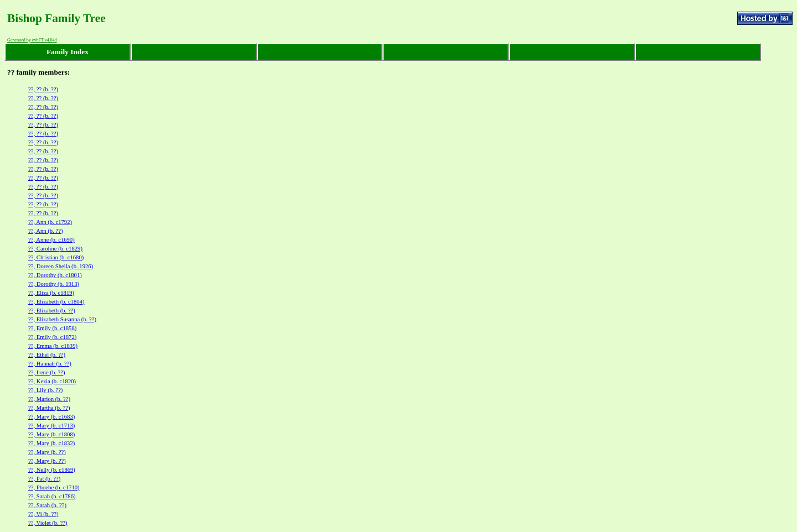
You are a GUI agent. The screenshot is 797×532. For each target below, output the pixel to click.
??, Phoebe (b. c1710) (54, 487)
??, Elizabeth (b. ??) (52, 311)
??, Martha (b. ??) (49, 408)
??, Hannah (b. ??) (50, 364)
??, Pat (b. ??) (44, 479)
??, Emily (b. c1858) (52, 328)
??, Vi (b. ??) (43, 514)
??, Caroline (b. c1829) (55, 249)
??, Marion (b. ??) (49, 399)
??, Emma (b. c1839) (53, 346)
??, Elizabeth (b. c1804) (56, 302)
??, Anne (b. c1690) (51, 240)
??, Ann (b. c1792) (50, 222)
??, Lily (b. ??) (45, 390)
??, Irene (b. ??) (47, 372)
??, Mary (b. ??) (47, 452)
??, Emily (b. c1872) (52, 337)
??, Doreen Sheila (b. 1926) (61, 266)
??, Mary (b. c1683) (51, 417)
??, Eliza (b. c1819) (51, 293)
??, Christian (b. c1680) (56, 257)
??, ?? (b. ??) (43, 89)
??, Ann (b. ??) (45, 231)
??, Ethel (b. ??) (47, 355)
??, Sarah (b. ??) (47, 505)
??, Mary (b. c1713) (51, 426)
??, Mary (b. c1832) (51, 443)
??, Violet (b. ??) (48, 523)
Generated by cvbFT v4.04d (32, 40)
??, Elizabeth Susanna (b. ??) (62, 319)
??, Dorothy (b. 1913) (54, 284)
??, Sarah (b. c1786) (52, 496)
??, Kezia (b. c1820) (52, 381)
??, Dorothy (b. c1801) (55, 275)
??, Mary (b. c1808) (51, 434)
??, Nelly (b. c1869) (52, 470)
